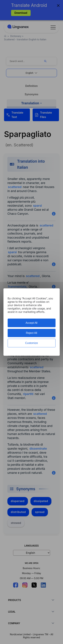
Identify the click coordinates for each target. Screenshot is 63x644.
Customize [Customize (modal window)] (32, 343)
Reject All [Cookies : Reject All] (32, 333)
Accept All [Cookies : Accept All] (31, 323)
